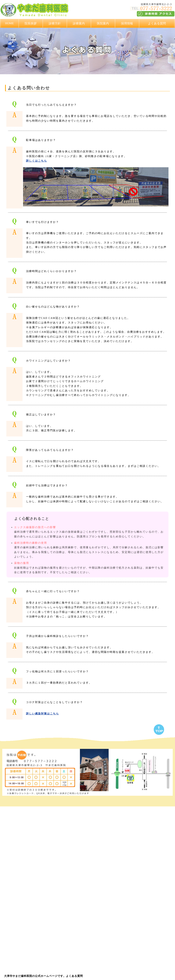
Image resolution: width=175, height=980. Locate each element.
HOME (9, 23)
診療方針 (55, 23)
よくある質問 (157, 23)
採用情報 (127, 23)
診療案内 (79, 23)
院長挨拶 (31, 23)
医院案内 (103, 23)
